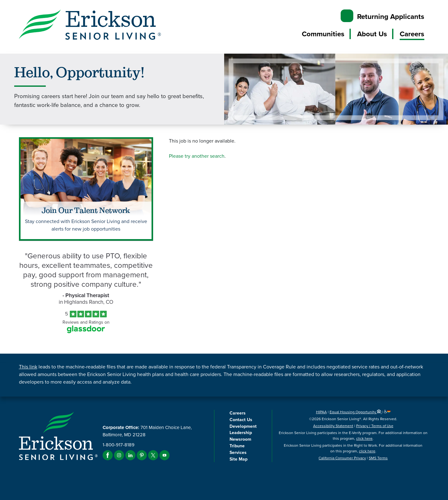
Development (243, 426)
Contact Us (241, 420)
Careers (412, 34)
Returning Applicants (391, 16)
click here (364, 438)
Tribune (237, 446)
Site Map (239, 459)
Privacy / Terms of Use (375, 426)
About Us (372, 34)
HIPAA (321, 412)
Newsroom (240, 439)
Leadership (241, 432)
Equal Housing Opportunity (356, 412)
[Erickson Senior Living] (90, 26)
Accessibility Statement (333, 426)
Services (238, 452)
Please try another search (197, 156)
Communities (323, 34)
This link (28, 367)
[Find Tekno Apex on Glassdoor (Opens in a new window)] (86, 331)
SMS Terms (378, 458)
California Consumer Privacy (342, 458)
